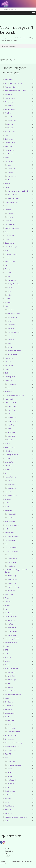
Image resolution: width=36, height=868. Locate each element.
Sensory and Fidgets (12, 668)
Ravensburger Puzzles (12, 639)
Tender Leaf (11, 432)
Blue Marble (9, 154)
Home (7, 848)
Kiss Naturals (12, 728)
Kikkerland (9, 451)
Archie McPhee (10, 109)
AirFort (10, 276)
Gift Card (8, 362)
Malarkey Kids (12, 418)
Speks (9, 683)
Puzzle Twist (12, 635)
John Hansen (12, 628)
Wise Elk (10, 128)
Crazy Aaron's (12, 672)
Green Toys (11, 410)
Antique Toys (9, 102)
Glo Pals (10, 287)
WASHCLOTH (12, 436)
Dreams (8, 232)
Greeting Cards (10, 377)
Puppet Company (13, 587)
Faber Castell (12, 120)
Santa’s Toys (12, 680)
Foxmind (10, 321)
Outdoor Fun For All (11, 551)
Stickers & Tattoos (11, 735)
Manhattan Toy (13, 421)
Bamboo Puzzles (11, 143)
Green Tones (12, 406)
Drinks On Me (9, 235)
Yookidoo (10, 440)
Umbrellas (8, 795)
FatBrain (8, 258)
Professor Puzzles (13, 332)
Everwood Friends (11, 254)
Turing (10, 347)
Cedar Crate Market (11, 202)
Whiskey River (12, 488)
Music (7, 507)
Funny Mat (8, 302)
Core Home (9, 221)
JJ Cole (10, 414)
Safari (7, 654)
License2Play (12, 576)
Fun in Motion (12, 676)
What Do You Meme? (14, 351)
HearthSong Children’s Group (15, 395)
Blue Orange (12, 280)
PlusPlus (10, 172)
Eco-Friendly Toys (11, 247)
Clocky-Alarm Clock (14, 284)
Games (7, 306)
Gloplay (8, 369)
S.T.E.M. (7, 650)
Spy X (9, 772)
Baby (7, 135)
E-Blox (7, 239)
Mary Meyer (9, 473)
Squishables (11, 591)
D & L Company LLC (11, 224)
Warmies (8, 799)
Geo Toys (10, 624)
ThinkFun (11, 339)
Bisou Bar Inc (9, 150)
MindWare (8, 499)
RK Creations (12, 384)
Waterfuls (11, 784)
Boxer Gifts (11, 484)
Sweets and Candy (13, 198)
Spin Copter (9, 702)
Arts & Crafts (9, 113)
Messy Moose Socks (11, 495)
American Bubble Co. (12, 87)
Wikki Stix (8, 810)
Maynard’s (8, 492)
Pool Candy (11, 566)
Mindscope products (14, 765)
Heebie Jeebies (12, 559)
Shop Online (9, 851)
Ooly (7, 544)
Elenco (10, 724)
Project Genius (12, 631)
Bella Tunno (9, 146)
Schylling (11, 124)
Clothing (8, 210)
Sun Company (9, 739)
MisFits (7, 503)
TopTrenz (11, 687)
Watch (7, 802)
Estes (7, 250)
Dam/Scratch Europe (12, 228)
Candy (7, 187)
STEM (7, 717)
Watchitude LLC (10, 806)
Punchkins (8, 613)
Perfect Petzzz (12, 579)
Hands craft (9, 391)
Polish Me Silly (12, 514)
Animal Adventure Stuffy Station (16, 91)
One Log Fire (12, 562)
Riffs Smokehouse (11, 643)
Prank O (8, 605)
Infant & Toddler (10, 403)
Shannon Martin (10, 691)
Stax (9, 180)
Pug (6, 609)
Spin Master (9, 706)
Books (7, 158)
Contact (7, 856)
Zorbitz (7, 821)
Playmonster (12, 169)
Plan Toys (11, 425)
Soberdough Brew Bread (13, 695)
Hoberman (11, 761)
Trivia (7, 787)
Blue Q (10, 481)
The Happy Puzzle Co (12, 747)
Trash (9, 343)
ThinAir (10, 295)
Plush (7, 598)
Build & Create (10, 161)
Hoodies (10, 213)
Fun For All (8, 273)
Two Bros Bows (10, 791)
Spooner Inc (9, 709)
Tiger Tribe (9, 754)
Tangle (10, 776)
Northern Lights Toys (12, 536)
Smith (10, 388)
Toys (7, 758)
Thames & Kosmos (14, 732)
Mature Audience (10, 477)
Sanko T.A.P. (9, 657)
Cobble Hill (11, 620)
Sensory (8, 665)
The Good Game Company (13, 743)
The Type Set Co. (10, 750)
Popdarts (8, 602)
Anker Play (8, 94)
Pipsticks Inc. (9, 594)
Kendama (11, 328)
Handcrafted (9, 380)
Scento (7, 661)
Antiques (10, 106)
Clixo (7, 206)
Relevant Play (12, 176)
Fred (6, 265)
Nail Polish (9, 510)
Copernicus (11, 720)
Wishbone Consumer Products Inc (16, 817)
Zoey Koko (11, 518)
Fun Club (8, 269)
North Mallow (10, 533)
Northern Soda (10, 540)
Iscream (8, 443)
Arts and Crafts (10, 131)
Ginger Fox (11, 325)
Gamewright (9, 358)
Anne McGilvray (10, 98)
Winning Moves (12, 354)
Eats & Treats (9, 243)
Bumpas (8, 183)
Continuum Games (14, 314)
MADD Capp (9, 466)
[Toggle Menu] (34, 13)
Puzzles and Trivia (11, 616)
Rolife (7, 646)
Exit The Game (12, 317)
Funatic (7, 299)
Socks (7, 698)
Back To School (10, 139)
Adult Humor (9, 79)
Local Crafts (9, 462)
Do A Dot (10, 117)
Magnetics (8, 470)
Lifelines (8, 458)
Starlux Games (10, 713)
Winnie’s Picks (10, 813)
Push (9, 429)
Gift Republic (9, 366)
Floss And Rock (10, 262)
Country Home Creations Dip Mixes (19, 191)
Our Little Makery (11, 547)
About (7, 853)
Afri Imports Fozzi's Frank (14, 83)
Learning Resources (11, 455)
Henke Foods (9, 399)
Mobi (9, 291)
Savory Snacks (12, 195)
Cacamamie (11, 310)
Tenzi (9, 336)
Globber (10, 555)
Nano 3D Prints (10, 522)
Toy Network (12, 780)
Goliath (7, 373)
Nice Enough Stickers (12, 525)
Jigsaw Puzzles (10, 447)
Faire (9, 165)
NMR (7, 529)
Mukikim (10, 769)
